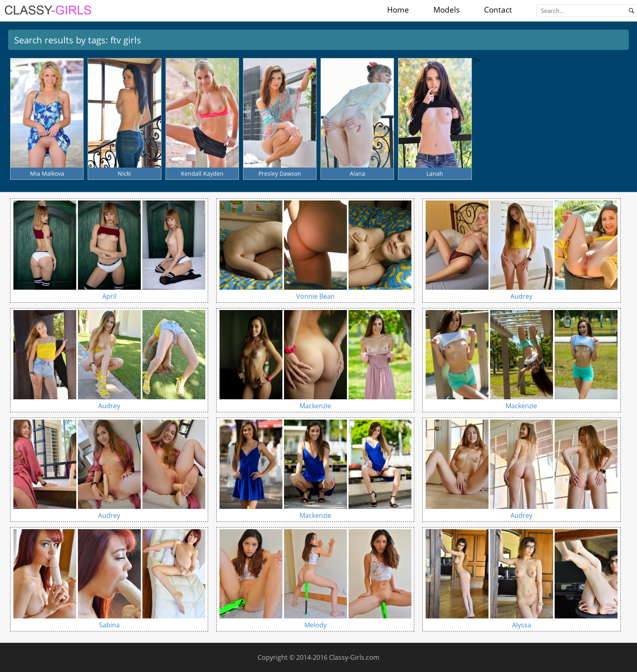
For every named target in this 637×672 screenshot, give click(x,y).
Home (398, 10)
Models (447, 10)
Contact (498, 10)
